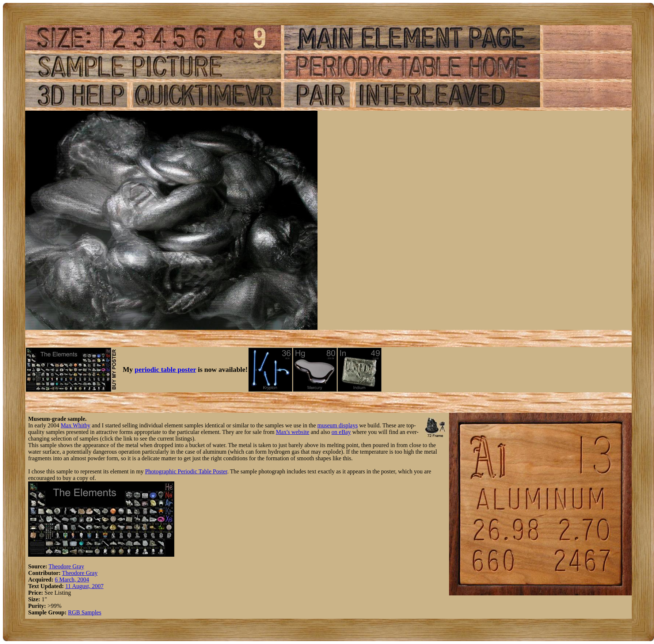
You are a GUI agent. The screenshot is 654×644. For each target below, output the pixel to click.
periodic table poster (166, 369)
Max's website (292, 432)
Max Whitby (75, 425)
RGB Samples (85, 612)
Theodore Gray (66, 566)
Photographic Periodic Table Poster (186, 471)
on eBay (341, 432)
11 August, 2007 (85, 586)
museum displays (338, 425)
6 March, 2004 (72, 580)
